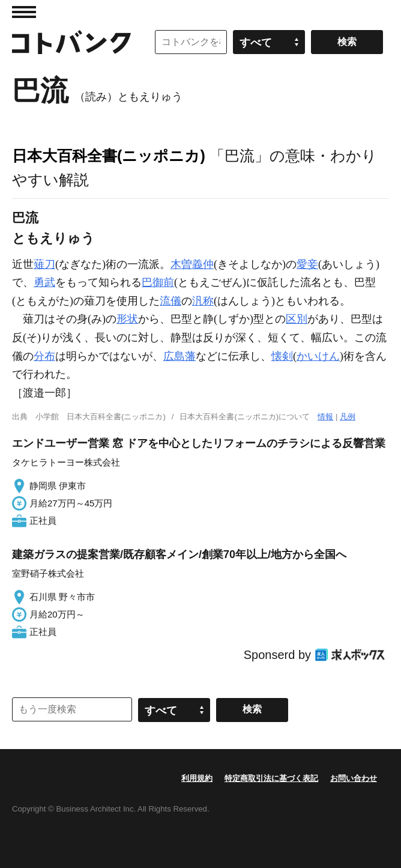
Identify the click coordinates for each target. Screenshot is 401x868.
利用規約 (197, 778)
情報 (325, 417)
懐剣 (282, 356)
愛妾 (307, 264)
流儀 (170, 301)
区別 (297, 319)
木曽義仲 (192, 264)
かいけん (318, 356)
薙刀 (44, 264)
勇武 (44, 282)
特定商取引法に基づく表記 (271, 778)
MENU (24, 12)
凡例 (348, 417)
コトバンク (71, 42)
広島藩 (179, 356)
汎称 (203, 301)
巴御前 (158, 282)
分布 (44, 356)
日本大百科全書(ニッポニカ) (109, 156)
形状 (127, 319)
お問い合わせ (354, 778)
